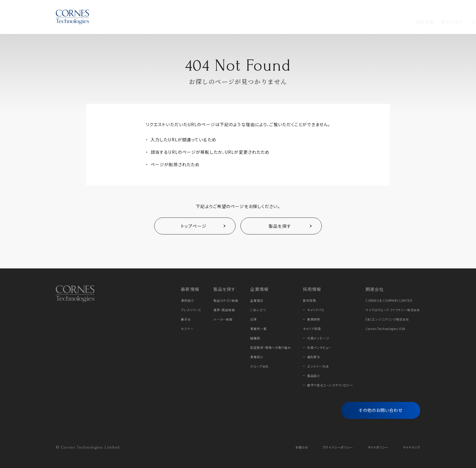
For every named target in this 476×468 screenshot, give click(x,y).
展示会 (186, 319)
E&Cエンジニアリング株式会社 (387, 319)
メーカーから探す (202, 22)
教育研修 (314, 319)
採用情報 (262, 22)
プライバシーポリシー (338, 447)
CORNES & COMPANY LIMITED (389, 300)
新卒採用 (309, 300)
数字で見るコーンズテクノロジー (330, 385)
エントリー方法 (318, 366)
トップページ (194, 226)
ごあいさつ (258, 310)
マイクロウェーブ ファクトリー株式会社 (393, 310)
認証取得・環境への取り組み (270, 347)
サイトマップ (411, 447)
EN (417, 8)
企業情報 (236, 22)
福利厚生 (314, 357)
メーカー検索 (223, 319)
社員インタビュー (319, 347)
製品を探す (166, 22)
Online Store (381, 8)
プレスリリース (191, 310)
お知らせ (302, 447)
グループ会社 (259, 366)
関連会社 (375, 289)
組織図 (255, 338)
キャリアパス (316, 310)
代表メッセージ (318, 338)
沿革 (253, 319)
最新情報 (138, 22)
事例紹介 (187, 300)
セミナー (187, 329)
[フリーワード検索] (410, 22)
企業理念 (257, 300)
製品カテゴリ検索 (226, 300)
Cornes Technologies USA (385, 329)
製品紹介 (314, 376)
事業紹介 (257, 357)
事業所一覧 (258, 329)
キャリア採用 (312, 329)
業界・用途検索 (224, 310)
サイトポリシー (378, 447)
